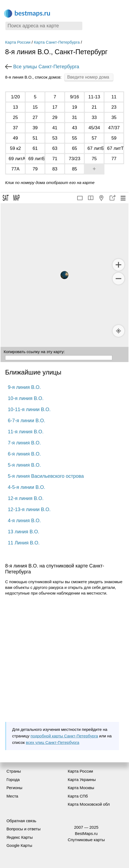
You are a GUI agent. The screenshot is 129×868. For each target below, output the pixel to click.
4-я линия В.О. (24, 521)
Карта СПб (78, 796)
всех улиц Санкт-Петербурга (53, 742)
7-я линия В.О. (24, 443)
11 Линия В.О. (24, 543)
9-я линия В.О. (24, 387)
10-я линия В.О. (26, 398)
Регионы (14, 788)
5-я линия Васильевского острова (46, 476)
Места (12, 796)
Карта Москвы (81, 788)
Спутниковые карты (86, 840)
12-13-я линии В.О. (29, 509)
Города (13, 780)
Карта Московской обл (89, 804)
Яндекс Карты (20, 837)
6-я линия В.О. (24, 454)
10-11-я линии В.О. (29, 409)
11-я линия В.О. (26, 432)
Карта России (18, 42)
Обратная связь (21, 821)
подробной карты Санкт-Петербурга (64, 736)
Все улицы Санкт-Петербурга (46, 67)
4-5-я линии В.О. (26, 487)
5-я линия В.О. (24, 465)
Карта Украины (82, 780)
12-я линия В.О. (26, 498)
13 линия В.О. (23, 532)
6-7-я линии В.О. (26, 421)
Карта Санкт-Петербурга (57, 42)
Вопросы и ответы (23, 829)
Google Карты (19, 845)
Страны (14, 771)
